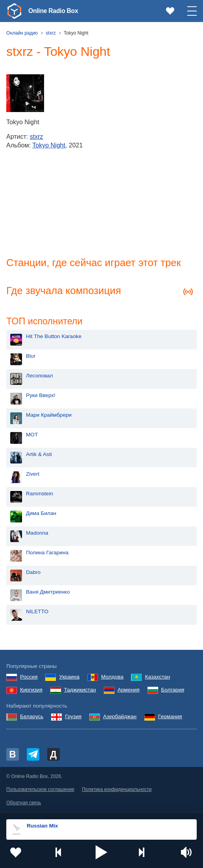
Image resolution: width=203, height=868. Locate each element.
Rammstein (40, 495)
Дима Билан (41, 514)
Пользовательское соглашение (40, 791)
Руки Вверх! (41, 396)
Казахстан (157, 678)
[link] (14, 11)
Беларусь (32, 718)
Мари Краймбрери (49, 416)
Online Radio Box (57, 11)
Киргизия (31, 691)
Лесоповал (39, 377)
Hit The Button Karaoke (54, 337)
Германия (170, 718)
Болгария (173, 691)
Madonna (37, 534)
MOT (32, 436)
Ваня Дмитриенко (48, 593)
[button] (101, 852)
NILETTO (37, 613)
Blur (31, 357)
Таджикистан (80, 691)
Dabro (33, 573)
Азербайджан (120, 718)
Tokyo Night (49, 145)
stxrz (37, 137)
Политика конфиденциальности (117, 791)
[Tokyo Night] (25, 93)
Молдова (112, 678)
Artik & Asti (39, 455)
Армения (129, 691)
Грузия (73, 718)
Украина (69, 678)
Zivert (33, 475)
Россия (29, 678)
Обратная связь (24, 804)
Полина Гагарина (47, 554)
